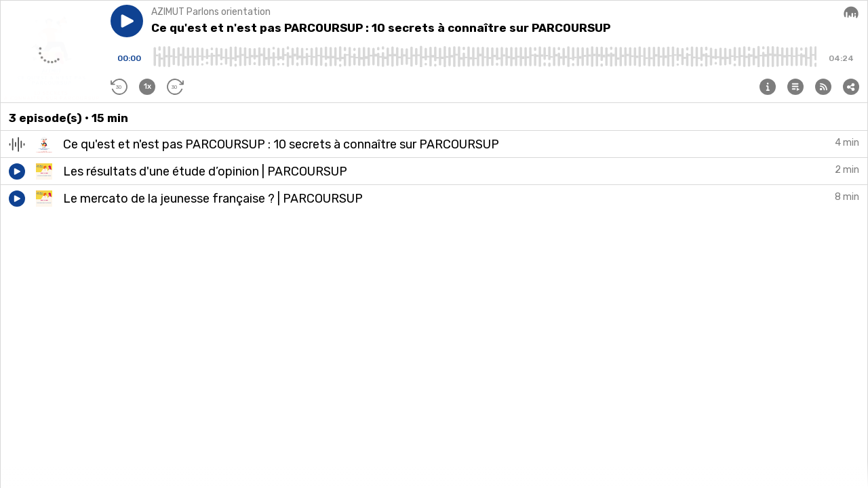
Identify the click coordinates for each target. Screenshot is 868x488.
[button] (127, 21)
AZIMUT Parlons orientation (211, 12)
